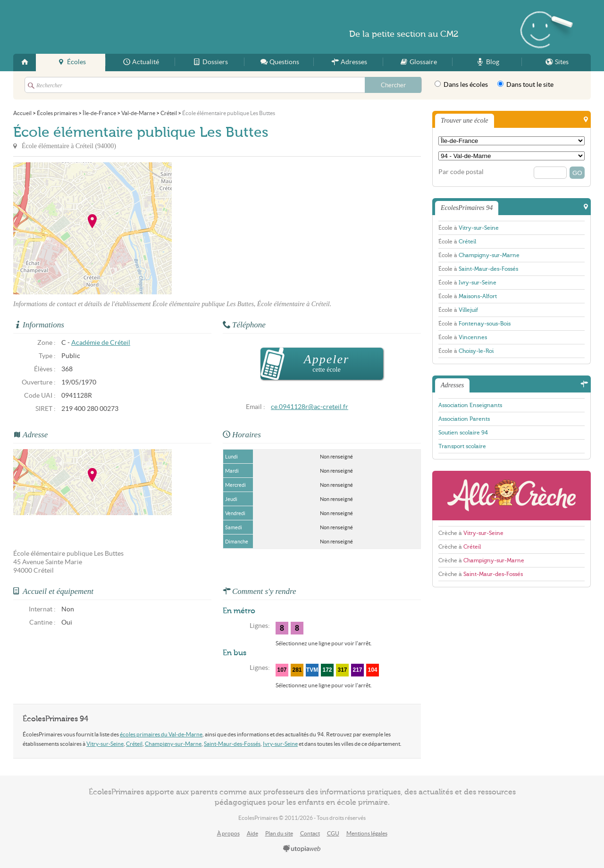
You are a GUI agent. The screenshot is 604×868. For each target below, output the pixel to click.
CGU (333, 833)
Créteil (134, 744)
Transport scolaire (462, 446)
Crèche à (471, 533)
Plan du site (279, 833)
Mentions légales (367, 833)
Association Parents (464, 419)
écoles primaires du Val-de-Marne (161, 734)
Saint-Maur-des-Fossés (232, 744)
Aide (252, 833)
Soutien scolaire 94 (463, 433)
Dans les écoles (461, 84)
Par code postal (461, 172)
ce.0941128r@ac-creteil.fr (310, 407)
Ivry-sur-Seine (280, 744)
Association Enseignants (470, 405)
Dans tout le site (525, 84)
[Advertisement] (257, 228)
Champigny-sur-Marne (173, 744)
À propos (228, 833)
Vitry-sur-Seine (105, 744)
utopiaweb (302, 849)
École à (469, 228)
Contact (310, 833)
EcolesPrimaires (105, 27)
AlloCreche (512, 496)
